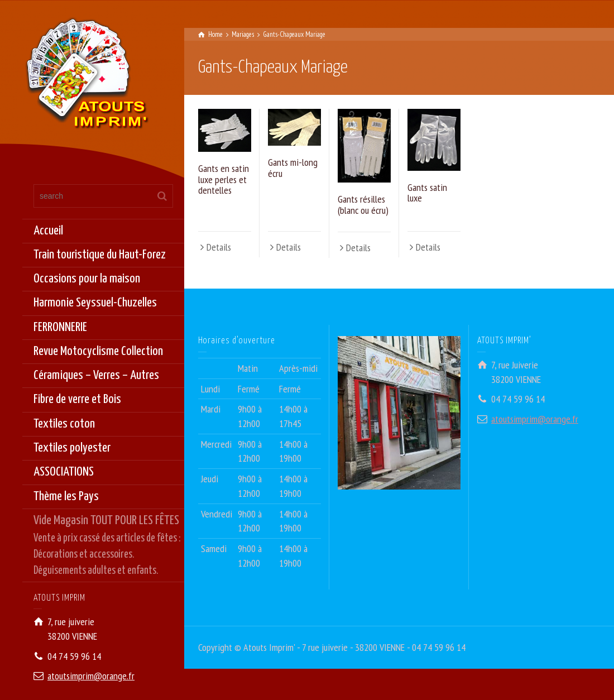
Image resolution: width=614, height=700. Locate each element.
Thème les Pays (66, 497)
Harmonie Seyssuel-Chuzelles (95, 303)
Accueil (48, 231)
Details (219, 247)
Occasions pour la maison (87, 279)
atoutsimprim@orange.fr (91, 676)
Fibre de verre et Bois (77, 399)
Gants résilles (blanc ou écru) (363, 205)
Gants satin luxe (427, 193)
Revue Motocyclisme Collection (98, 351)
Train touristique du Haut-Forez (100, 255)
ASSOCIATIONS (64, 472)
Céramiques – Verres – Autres (96, 375)
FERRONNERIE (60, 327)
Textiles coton (64, 424)
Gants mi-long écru (293, 168)
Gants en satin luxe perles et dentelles (224, 179)
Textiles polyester (72, 448)
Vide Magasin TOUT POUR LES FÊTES (109, 547)
